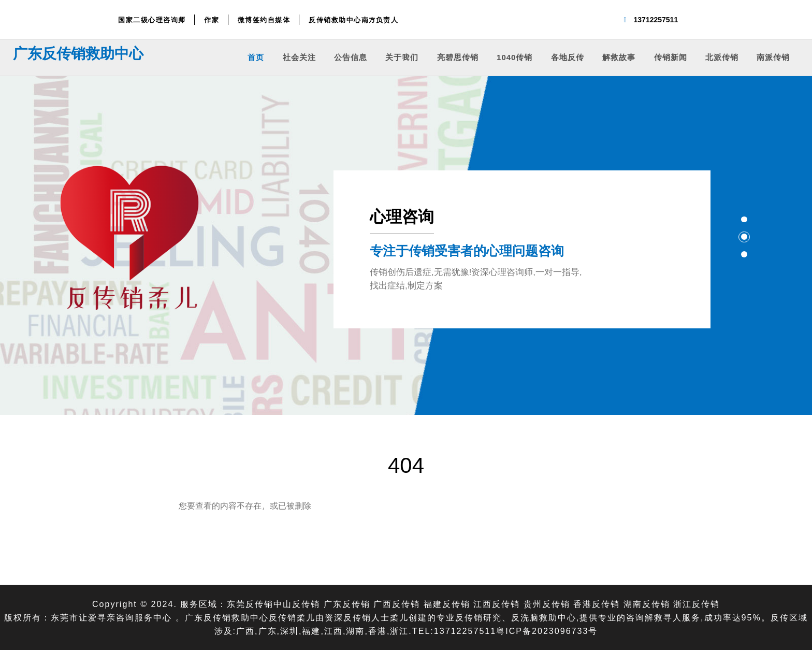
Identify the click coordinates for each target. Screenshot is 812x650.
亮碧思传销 (458, 57)
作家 (212, 20)
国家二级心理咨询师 (152, 20)
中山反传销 (297, 604)
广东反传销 (347, 604)
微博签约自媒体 (264, 20)
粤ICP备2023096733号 (547, 631)
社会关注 (299, 57)
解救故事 (619, 57)
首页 (256, 57)
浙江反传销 (697, 604)
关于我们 (402, 57)
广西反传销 (397, 604)
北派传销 (722, 57)
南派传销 (773, 57)
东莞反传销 (250, 604)
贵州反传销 (547, 604)
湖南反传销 (647, 604)
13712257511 (656, 19)
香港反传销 (597, 604)
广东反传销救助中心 (78, 53)
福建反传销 (447, 604)
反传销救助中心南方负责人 (353, 20)
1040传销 (514, 57)
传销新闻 (671, 57)
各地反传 (568, 57)
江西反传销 (497, 604)
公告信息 (351, 57)
